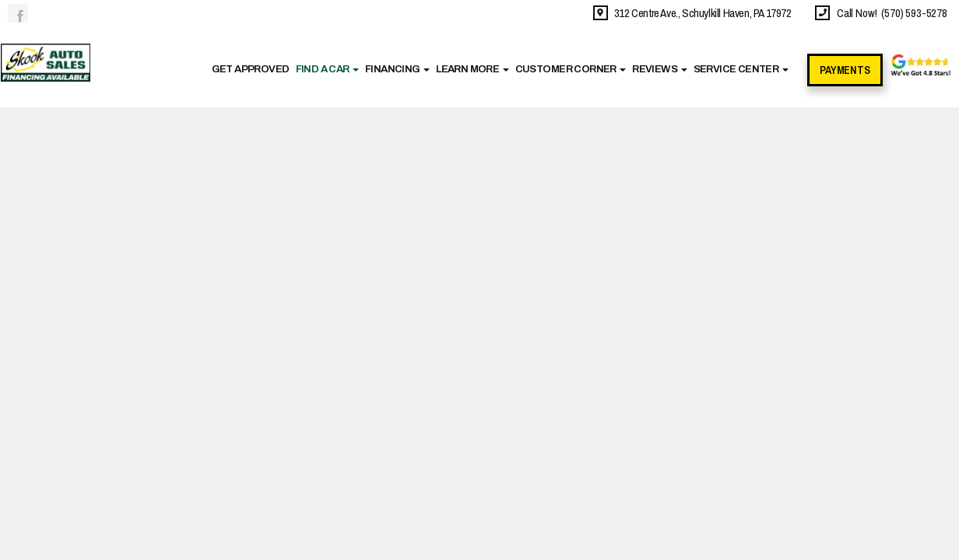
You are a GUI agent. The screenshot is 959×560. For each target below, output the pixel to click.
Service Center (741, 69)
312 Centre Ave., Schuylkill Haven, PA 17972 (701, 13)
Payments (845, 70)
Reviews (659, 69)
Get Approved (251, 69)
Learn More (472, 69)
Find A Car (328, 69)
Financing (397, 69)
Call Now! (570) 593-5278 (890, 13)
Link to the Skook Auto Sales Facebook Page (18, 13)
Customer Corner (571, 69)
